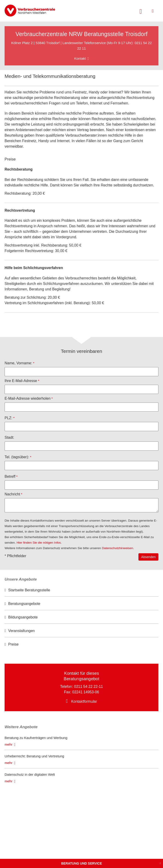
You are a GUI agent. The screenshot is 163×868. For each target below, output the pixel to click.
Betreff (10, 476)
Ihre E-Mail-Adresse (21, 381)
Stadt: (9, 437)
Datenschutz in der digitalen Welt (30, 774)
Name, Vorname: (18, 363)
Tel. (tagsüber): (17, 457)
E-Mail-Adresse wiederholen (28, 398)
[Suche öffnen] (141, 11)
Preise (13, 644)
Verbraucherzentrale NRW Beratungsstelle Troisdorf (82, 34)
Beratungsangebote (24, 604)
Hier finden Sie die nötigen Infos (39, 543)
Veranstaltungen (22, 631)
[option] (81, 590)
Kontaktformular (84, 701)
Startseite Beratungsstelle (29, 590)
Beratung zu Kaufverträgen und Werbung (36, 738)
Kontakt (80, 58)
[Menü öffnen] (153, 11)
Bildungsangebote (23, 617)
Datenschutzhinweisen (118, 548)
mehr (8, 744)
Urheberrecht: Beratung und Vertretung (34, 756)
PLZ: (8, 418)
